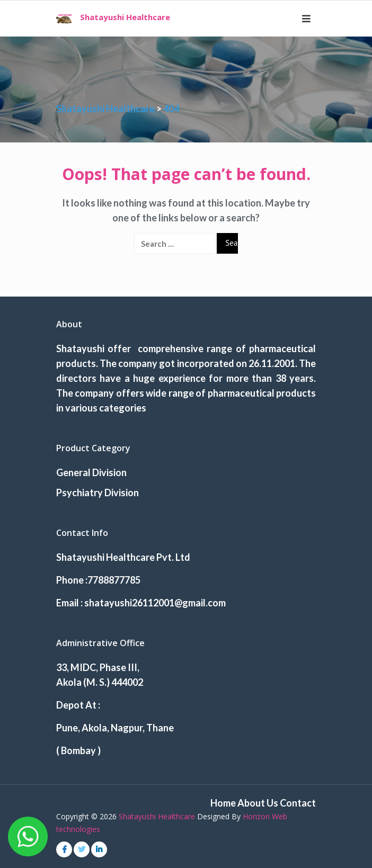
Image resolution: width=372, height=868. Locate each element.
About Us (258, 803)
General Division (91, 472)
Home (223, 803)
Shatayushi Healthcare (125, 17)
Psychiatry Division (98, 493)
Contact (298, 803)
